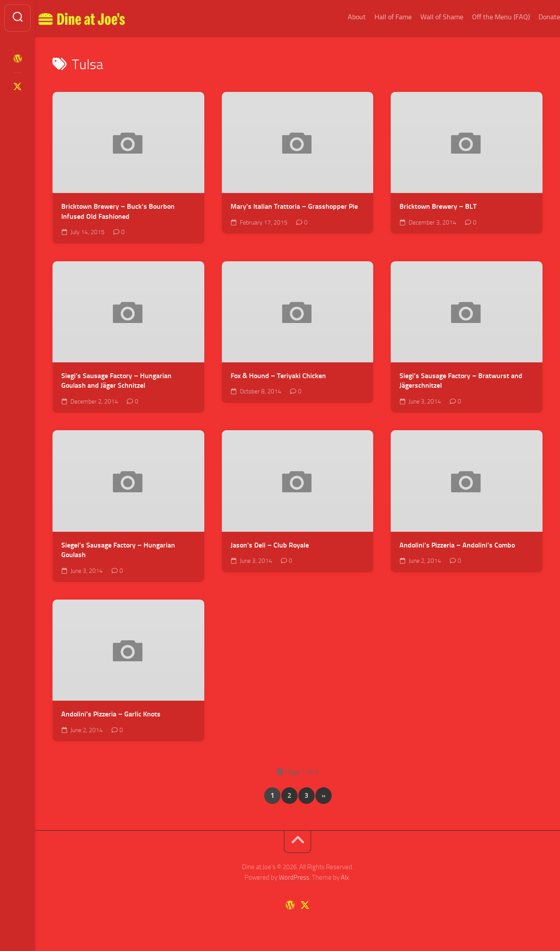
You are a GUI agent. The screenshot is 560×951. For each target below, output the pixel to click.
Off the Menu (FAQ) (483, 17)
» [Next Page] (324, 795)
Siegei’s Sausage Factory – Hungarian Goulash (118, 550)
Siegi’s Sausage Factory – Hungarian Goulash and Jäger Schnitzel (116, 381)
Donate (532, 17)
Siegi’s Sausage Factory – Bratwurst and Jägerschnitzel (461, 381)
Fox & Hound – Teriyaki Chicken (278, 376)
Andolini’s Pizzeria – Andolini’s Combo (457, 545)
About (339, 17)
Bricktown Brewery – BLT (438, 206)
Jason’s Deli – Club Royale (270, 545)
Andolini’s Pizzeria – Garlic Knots (111, 714)
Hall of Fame (376, 17)
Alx (345, 877)
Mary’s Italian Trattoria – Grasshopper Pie (294, 206)
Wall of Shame (424, 17)
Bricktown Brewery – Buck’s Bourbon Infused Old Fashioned (118, 211)
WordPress (294, 877)
